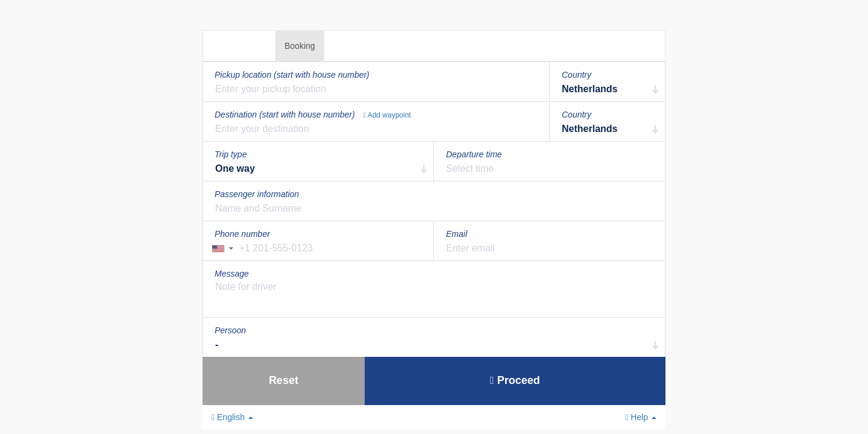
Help (641, 417)
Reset (284, 380)
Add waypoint (387, 115)
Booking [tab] (300, 46)
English (232, 417)
